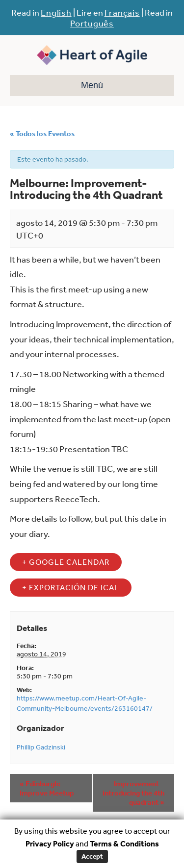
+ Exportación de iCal (71, 587)
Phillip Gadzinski (41, 747)
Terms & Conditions (124, 844)
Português (92, 23)
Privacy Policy (50, 844)
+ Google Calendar (66, 562)
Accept (92, 856)
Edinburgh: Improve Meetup (47, 788)
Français (122, 12)
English (56, 12)
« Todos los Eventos (42, 133)
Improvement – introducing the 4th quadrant (133, 793)
